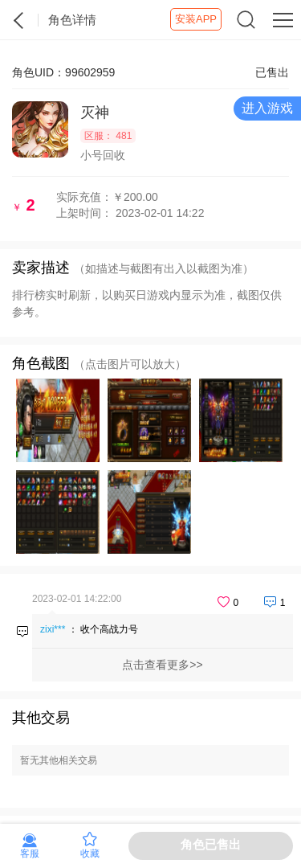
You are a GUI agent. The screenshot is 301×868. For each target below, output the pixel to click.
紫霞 (19, 20)
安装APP (196, 19)
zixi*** (53, 629)
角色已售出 (211, 844)
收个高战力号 (109, 629)
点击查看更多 (156, 665)
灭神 (95, 113)
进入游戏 (267, 108)
